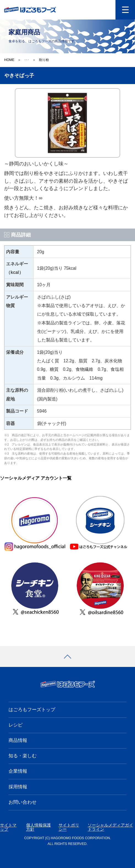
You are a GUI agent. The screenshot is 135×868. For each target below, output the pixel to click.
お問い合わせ (23, 802)
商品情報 (18, 740)
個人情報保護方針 (38, 827)
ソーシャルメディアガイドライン (110, 827)
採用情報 (18, 787)
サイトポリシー (69, 827)
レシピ (16, 725)
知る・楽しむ (23, 756)
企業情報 (18, 771)
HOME (9, 60)
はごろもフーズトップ (32, 710)
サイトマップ (8, 827)
